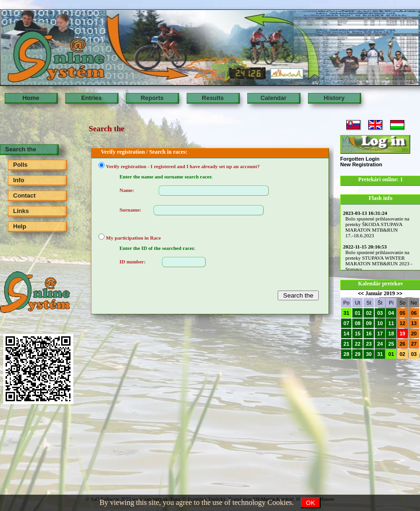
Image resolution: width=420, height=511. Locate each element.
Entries (91, 98)
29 (357, 354)
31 (346, 313)
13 (414, 323)
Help (20, 226)
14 (346, 334)
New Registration (361, 164)
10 (380, 323)
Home (31, 98)
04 (391, 313)
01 (357, 313)
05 (402, 313)
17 (380, 334)
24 (380, 344)
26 (402, 344)
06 (414, 313)
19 (402, 334)
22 (357, 344)
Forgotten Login (360, 159)
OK (311, 503)
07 (346, 323)
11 (391, 323)
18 (391, 334)
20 (414, 334)
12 (402, 323)
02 (369, 313)
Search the (21, 149)
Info (19, 180)
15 (357, 334)
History (334, 98)
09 (369, 323)
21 (346, 344)
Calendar (273, 98)
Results (213, 98)
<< (361, 293)
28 (346, 354)
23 (369, 344)
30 (369, 354)
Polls (20, 165)
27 (414, 344)
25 (391, 344)
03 (380, 313)
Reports (152, 98)
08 (357, 323)
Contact (24, 195)
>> (399, 293)
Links (21, 211)
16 (369, 334)
